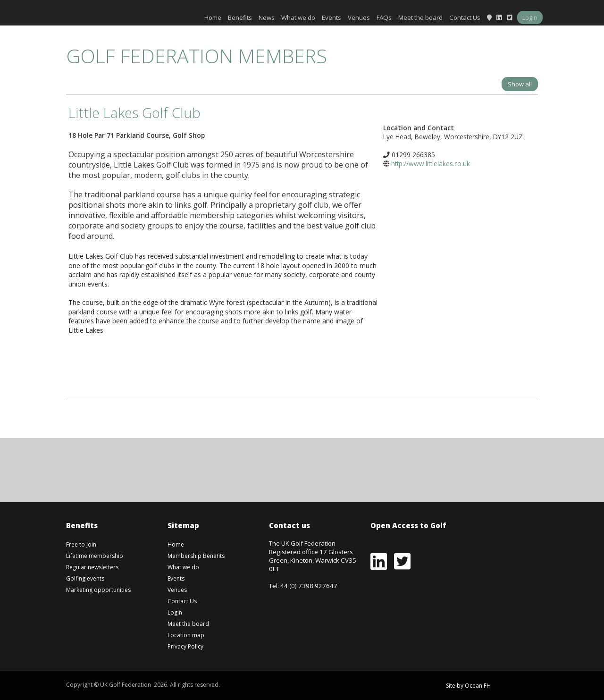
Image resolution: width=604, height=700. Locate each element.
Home (213, 17)
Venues (359, 17)
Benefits (240, 17)
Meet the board (420, 17)
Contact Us (465, 17)
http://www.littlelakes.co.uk (431, 164)
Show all (520, 84)
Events (331, 17)
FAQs (384, 17)
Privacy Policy (185, 646)
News (267, 17)
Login (530, 17)
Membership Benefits (196, 556)
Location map (186, 635)
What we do (298, 17)
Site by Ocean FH (468, 686)
